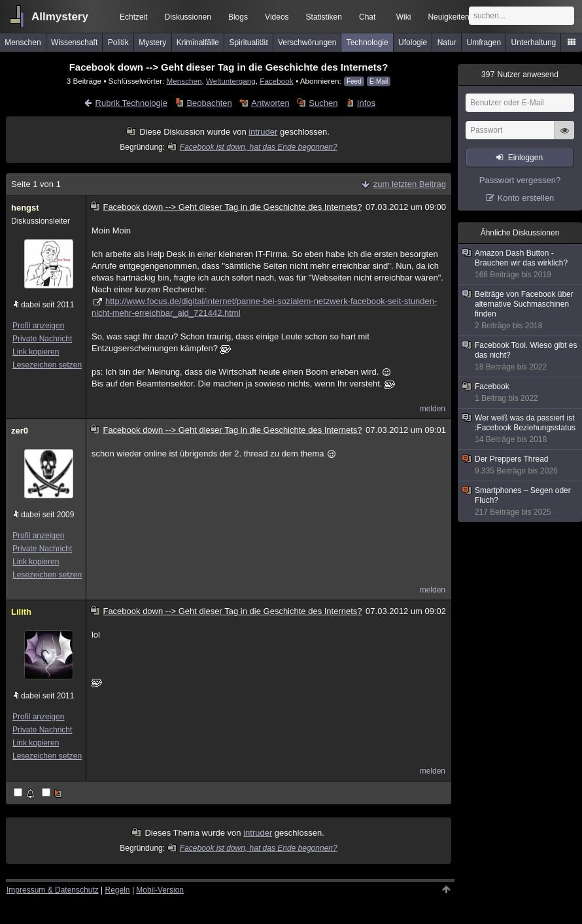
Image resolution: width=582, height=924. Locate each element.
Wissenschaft (74, 43)
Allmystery (60, 17)
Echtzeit (134, 17)
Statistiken (324, 17)
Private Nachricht (42, 339)
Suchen (323, 103)
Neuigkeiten (448, 17)
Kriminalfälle (198, 43)
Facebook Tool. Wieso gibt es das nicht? (521, 356)
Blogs (238, 17)
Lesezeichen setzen (47, 365)
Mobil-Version (160, 890)
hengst (25, 208)
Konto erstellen (526, 198)
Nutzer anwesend (520, 75)
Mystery (152, 43)
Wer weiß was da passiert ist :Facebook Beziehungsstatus (521, 429)
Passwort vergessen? (520, 180)
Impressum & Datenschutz (53, 890)
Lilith (21, 612)
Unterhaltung (534, 43)
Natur (447, 43)
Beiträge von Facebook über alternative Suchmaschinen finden (521, 310)
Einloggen (525, 158)
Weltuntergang (231, 81)
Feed (354, 81)
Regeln (118, 890)
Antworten (270, 103)
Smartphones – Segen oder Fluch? (521, 502)
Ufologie (413, 43)
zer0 (20, 431)
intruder (263, 132)
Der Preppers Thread (521, 465)
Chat (367, 17)
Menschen (23, 43)
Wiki (404, 17)
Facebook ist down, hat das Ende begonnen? (253, 147)
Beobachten (209, 103)
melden (433, 409)
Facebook (276, 81)
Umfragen (484, 43)
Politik (118, 43)
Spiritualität (248, 43)
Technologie (368, 43)
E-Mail (379, 81)
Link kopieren (36, 352)
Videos (277, 17)
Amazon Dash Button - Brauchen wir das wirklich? (521, 264)
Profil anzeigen (38, 326)
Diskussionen (188, 17)
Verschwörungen (307, 43)
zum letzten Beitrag (410, 184)
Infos (366, 103)
